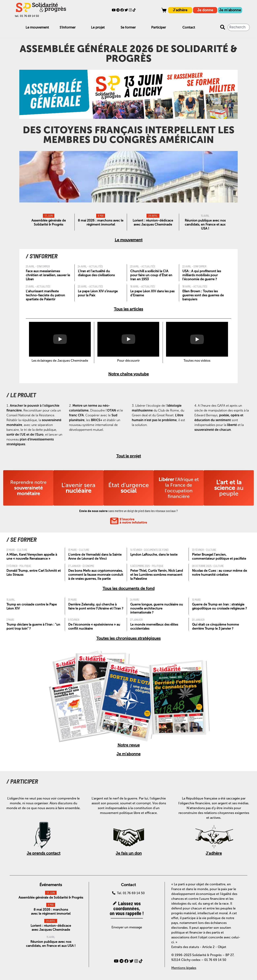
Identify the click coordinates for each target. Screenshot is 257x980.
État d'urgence (129, 488)
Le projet (98, 27)
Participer (158, 27)
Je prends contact (44, 853)
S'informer (68, 27)
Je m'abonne (230, 10)
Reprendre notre (28, 488)
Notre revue (129, 745)
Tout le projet (129, 456)
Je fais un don (129, 853)
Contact (189, 27)
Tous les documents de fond (129, 588)
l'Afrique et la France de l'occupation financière (179, 488)
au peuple (229, 488)
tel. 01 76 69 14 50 (27, 16)
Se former (128, 27)
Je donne (205, 10)
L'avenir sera (78, 488)
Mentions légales (184, 968)
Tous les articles (128, 309)
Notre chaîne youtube (128, 374)
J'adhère (180, 10)
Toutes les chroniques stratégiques (128, 638)
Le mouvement (37, 27)
